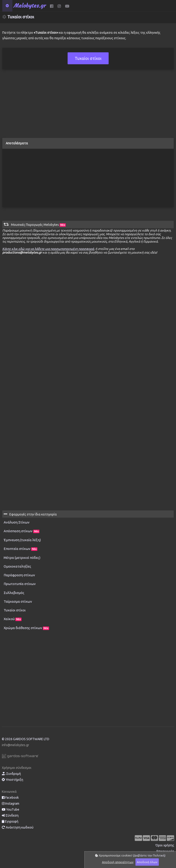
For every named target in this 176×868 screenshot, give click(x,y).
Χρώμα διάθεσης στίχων (26, 628)
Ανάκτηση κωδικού (18, 827)
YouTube (11, 809)
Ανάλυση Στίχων (17, 522)
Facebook (10, 798)
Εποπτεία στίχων (21, 549)
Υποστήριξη (12, 780)
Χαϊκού (13, 619)
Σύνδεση (10, 815)
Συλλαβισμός (14, 593)
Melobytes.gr (30, 6)
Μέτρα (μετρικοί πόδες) (22, 558)
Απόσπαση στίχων (22, 531)
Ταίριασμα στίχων (18, 601)
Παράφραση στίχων (19, 575)
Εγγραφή (10, 821)
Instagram (11, 804)
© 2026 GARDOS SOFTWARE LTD (26, 739)
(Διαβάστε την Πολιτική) (149, 855)
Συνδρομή (11, 774)
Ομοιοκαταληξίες (17, 566)
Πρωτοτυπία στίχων (20, 584)
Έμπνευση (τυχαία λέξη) (22, 540)
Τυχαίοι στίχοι (15, 610)
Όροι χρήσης (165, 845)
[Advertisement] (88, 106)
